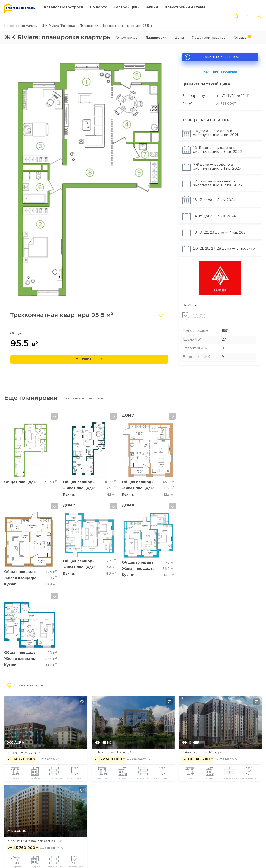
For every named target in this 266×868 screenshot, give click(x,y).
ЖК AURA (16, 743)
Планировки (89, 26)
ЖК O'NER (191, 743)
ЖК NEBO (103, 743)
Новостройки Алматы (21, 26)
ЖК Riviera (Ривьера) (59, 26)
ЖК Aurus (17, 831)
